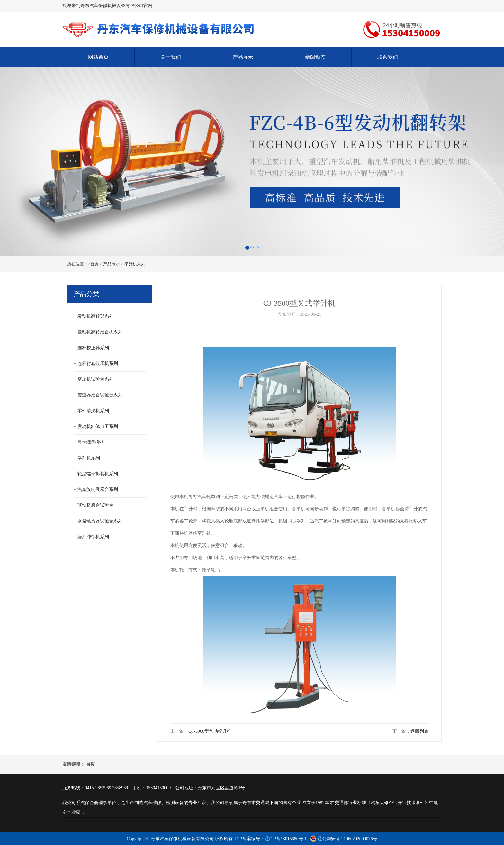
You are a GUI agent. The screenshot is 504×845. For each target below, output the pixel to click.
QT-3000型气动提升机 (210, 731)
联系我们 (388, 57)
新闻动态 (315, 57)
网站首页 (98, 57)
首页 (94, 264)
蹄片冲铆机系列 (93, 537)
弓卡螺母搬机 (91, 442)
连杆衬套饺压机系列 (98, 363)
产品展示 (243, 57)
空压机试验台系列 (95, 379)
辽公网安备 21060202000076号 (344, 839)
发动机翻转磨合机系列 (100, 332)
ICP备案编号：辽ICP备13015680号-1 (271, 839)
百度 (91, 764)
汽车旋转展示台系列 (98, 490)
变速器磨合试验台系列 (100, 395)
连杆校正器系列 (93, 348)
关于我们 (171, 57)
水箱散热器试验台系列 (100, 521)
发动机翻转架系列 (95, 316)
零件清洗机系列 (93, 411)
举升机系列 (135, 264)
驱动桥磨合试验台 (95, 505)
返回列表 (419, 731)
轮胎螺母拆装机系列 (98, 474)
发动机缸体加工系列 (98, 427)
